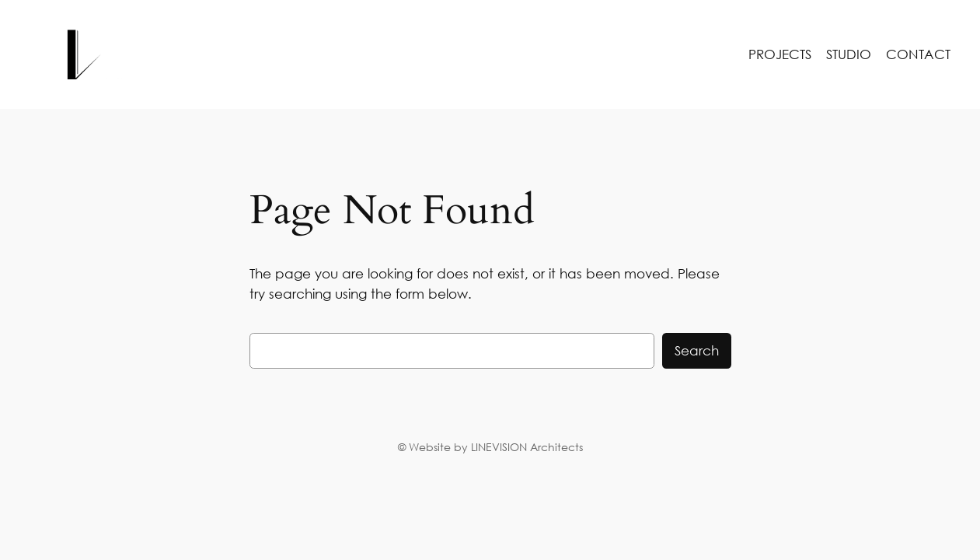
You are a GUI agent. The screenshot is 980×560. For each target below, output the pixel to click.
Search (697, 350)
